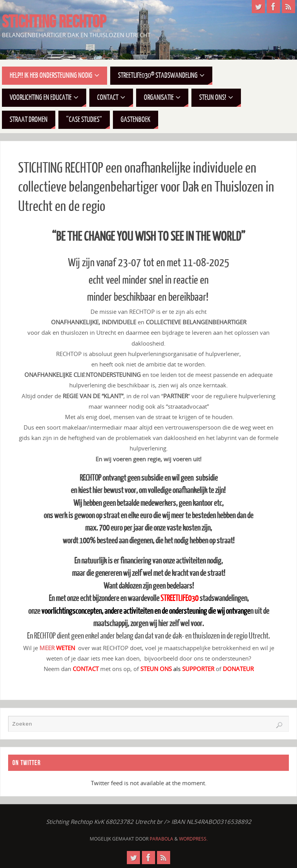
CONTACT (86, 669)
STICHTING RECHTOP (54, 22)
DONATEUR (238, 669)
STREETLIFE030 (179, 598)
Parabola (161, 839)
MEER (58, 648)
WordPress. (193, 839)
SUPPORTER (198, 669)
